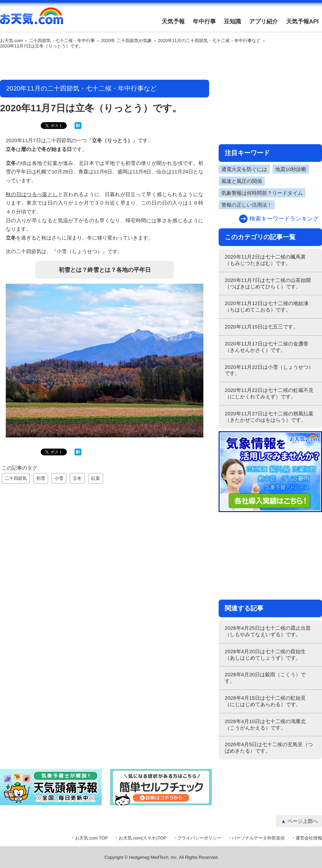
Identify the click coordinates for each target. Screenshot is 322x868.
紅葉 (96, 478)
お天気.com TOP (91, 838)
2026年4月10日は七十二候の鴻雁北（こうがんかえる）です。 (265, 724)
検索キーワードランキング (284, 219)
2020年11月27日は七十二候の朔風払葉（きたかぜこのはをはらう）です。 (269, 417)
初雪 (41, 478)
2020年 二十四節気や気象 (126, 41)
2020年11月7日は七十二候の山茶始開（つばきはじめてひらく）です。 (268, 283)
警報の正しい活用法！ (247, 205)
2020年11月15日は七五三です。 (261, 327)
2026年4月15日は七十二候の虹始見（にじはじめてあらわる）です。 (265, 701)
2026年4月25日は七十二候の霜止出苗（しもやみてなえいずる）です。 (268, 631)
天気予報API (302, 22)
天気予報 (173, 22)
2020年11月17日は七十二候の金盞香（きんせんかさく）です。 (267, 347)
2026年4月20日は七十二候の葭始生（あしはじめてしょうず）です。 (265, 655)
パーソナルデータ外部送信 (258, 838)
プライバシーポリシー (199, 838)
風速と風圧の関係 (242, 181)
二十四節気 (16, 478)
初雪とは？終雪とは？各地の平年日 (105, 270)
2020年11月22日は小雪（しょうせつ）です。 (269, 370)
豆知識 (232, 22)
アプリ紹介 (264, 22)
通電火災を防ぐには (244, 169)
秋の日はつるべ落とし (32, 194)
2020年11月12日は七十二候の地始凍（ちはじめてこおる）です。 (267, 306)
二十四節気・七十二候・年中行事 (62, 41)
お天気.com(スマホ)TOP (143, 838)
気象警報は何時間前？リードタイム (262, 193)
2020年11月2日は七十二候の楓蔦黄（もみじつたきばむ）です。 (265, 260)
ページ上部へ (303, 821)
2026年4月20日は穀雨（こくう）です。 (265, 678)
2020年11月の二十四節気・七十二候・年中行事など (209, 41)
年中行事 (204, 22)
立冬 (77, 478)
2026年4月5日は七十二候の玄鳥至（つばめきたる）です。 (269, 748)
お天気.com (32, 20)
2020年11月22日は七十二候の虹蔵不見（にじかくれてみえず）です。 (269, 393)
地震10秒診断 (291, 169)
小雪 (59, 478)
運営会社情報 (309, 838)
